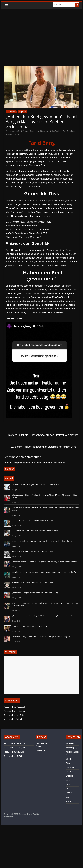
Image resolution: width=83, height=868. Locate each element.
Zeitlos (69, 801)
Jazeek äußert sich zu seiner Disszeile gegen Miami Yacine (33, 520)
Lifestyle (69, 776)
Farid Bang (71, 131)
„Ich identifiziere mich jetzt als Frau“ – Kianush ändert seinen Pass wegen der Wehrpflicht (45, 572)
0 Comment (43, 131)
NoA (68, 784)
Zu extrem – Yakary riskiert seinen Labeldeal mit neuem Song (45, 447)
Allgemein (23, 112)
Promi (68, 789)
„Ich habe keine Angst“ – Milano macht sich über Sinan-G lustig (35, 593)
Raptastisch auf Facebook (14, 707)
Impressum (40, 750)
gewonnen (17, 135)
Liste (68, 780)
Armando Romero (29, 131)
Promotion (70, 793)
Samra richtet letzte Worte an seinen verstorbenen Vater (33, 582)
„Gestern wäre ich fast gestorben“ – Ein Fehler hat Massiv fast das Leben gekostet (42, 541)
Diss (65, 131)
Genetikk (9, 135)
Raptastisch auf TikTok (13, 719)
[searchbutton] (77, 5)
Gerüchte (70, 767)
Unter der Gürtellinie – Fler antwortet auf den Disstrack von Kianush (41, 435)
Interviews (70, 772)
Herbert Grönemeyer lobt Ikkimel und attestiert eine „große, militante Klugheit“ (41, 637)
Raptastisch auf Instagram (15, 711)
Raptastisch (11, 112)
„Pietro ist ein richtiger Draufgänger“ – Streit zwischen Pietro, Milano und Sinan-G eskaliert (45, 616)
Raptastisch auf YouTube (14, 715)
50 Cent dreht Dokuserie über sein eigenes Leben (30, 626)
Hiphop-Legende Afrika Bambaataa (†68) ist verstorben (32, 551)
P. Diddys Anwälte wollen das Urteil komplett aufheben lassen (35, 531)
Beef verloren (57, 131)
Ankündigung (71, 748)
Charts (69, 759)
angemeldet (20, 463)
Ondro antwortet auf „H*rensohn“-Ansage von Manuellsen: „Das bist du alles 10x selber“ (45, 562)
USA (68, 797)
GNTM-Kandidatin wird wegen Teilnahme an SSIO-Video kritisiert (36, 485)
